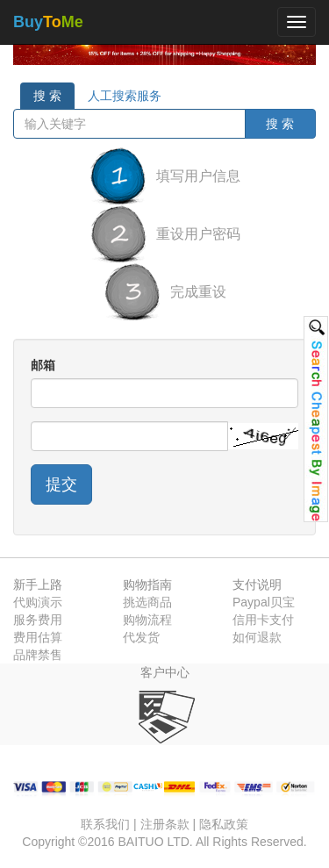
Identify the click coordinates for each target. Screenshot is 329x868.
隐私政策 (224, 824)
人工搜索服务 (125, 96)
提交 (61, 484)
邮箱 (43, 365)
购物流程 (147, 620)
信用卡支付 (263, 620)
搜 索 (47, 96)
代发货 (141, 637)
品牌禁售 (38, 655)
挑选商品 (147, 602)
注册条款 (165, 824)
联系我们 (105, 824)
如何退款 (257, 637)
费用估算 (38, 637)
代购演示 (38, 602)
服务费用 (38, 620)
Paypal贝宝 (264, 602)
